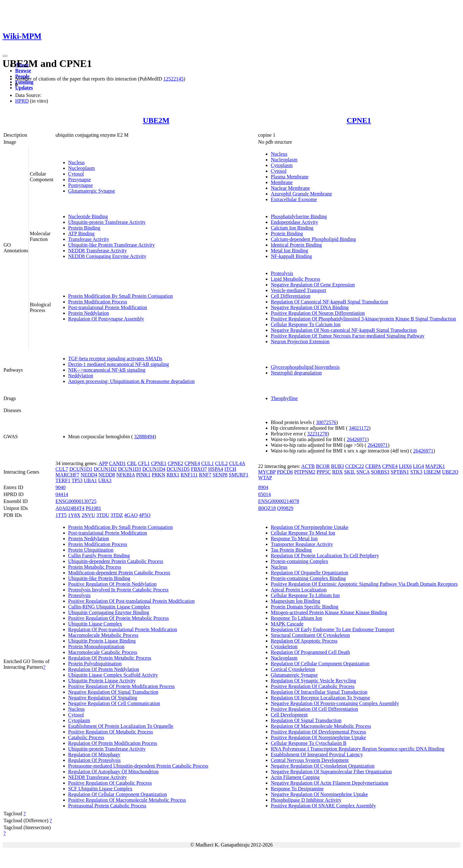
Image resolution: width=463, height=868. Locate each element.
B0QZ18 (267, 508)
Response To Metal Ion (294, 539)
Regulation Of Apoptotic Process (304, 641)
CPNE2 (176, 463)
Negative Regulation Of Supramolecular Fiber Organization (331, 772)
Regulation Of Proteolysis (94, 760)
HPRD (22, 101)
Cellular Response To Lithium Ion (305, 595)
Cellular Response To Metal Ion (303, 533)
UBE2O (450, 472)
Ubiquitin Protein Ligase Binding (102, 641)
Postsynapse (81, 185)
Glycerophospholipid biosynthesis (305, 367)
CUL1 (208, 463)
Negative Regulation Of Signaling (103, 698)
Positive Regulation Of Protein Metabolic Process (119, 618)
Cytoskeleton (284, 647)
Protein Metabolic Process (95, 567)
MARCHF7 (68, 475)
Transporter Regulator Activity (302, 544)
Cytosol (76, 174)
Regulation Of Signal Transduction (306, 720)
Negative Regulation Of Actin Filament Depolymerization (330, 783)
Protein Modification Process (98, 302)
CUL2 (222, 463)
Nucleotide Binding (88, 216)
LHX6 (405, 466)
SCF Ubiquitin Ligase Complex (100, 789)
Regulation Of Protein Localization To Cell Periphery (325, 556)
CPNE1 (359, 120)
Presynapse (80, 180)
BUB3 (337, 466)
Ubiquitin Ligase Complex (95, 624)
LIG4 (419, 466)
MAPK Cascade (287, 624)
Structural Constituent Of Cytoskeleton (310, 635)
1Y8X (74, 515)
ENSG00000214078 (279, 501)
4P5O (145, 515)
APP (103, 463)
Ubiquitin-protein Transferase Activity (107, 222)
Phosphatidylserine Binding (299, 216)
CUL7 (62, 469)
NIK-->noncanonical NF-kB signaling (107, 370)
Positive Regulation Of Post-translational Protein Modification (131, 601)
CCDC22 (355, 466)
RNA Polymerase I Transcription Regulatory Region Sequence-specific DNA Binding (358, 749)
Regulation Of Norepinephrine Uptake (310, 527)
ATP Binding (81, 233)
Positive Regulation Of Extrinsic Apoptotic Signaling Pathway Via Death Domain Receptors (364, 584)
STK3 (416, 472)
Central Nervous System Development (310, 760)
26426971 (357, 439)
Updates (24, 88)
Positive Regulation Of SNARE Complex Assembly (323, 806)
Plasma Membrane (290, 177)
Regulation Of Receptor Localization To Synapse (321, 698)
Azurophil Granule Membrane (302, 194)
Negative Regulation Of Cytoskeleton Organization (323, 766)
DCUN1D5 (178, 469)
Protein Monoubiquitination (96, 647)
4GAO (131, 515)
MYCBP (267, 472)
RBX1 (173, 475)
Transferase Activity (89, 239)
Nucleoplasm (82, 168)
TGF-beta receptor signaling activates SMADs (115, 359)
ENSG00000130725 (76, 501)
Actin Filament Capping (295, 777)
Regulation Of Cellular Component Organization (118, 794)
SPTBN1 (400, 472)
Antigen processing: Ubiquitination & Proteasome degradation (131, 381)
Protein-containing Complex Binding (308, 578)
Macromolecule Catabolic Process (103, 652)
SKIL (350, 472)
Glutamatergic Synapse (92, 191)
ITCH (230, 469)
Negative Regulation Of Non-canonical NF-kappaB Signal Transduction (344, 330)
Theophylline (284, 398)
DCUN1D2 (105, 469)
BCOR (323, 466)
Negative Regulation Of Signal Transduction (113, 692)
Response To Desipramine (297, 789)
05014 (265, 494)
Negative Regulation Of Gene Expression (313, 285)
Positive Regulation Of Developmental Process (318, 732)
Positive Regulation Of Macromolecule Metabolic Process (127, 800)
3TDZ (117, 515)
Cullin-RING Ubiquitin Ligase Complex (109, 607)
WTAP (265, 478)
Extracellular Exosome (294, 199)
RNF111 (189, 475)
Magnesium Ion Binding (295, 601)
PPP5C (324, 472)
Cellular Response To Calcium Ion (306, 324)
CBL (132, 463)
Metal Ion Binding (289, 251)
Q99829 (285, 508)
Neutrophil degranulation (296, 373)
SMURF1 (239, 475)
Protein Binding (84, 228)
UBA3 (105, 480)
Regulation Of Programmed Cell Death (311, 652)
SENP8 (220, 475)
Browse (23, 71)
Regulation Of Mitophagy (94, 754)
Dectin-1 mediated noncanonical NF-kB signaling (119, 364)
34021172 (359, 428)
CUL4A (237, 463)
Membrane (282, 182)
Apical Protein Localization (299, 590)
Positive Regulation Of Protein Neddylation (113, 584)
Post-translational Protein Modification (108, 307)
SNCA (363, 472)
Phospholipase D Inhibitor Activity (306, 800)
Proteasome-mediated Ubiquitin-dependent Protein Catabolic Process (138, 766)
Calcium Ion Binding (292, 228)
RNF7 (205, 475)
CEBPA (373, 466)
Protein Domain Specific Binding (305, 607)
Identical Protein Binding (296, 245)
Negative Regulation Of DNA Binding (310, 307)
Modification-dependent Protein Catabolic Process (119, 573)
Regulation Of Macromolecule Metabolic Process (321, 726)
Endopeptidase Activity (295, 222)
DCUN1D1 (81, 469)
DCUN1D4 (154, 469)
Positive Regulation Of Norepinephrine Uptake (318, 737)
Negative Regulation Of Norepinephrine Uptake (319, 794)
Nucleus (76, 162)
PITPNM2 (305, 472)
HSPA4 (216, 469)
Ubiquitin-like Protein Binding (99, 578)
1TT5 (61, 515)
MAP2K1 (435, 466)
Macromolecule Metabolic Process (103, 635)
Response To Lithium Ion (297, 618)
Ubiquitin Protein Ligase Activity (102, 681)
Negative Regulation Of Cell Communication (114, 703)
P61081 (93, 508)
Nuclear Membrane (290, 188)
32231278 (317, 434)
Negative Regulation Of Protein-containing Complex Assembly (335, 703)
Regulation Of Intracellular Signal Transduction (319, 692)
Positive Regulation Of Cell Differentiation (314, 709)
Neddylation (81, 376)
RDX (338, 472)
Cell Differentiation (291, 296)
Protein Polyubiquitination (95, 664)
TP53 (77, 480)
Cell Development (289, 715)
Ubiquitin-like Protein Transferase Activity (112, 245)
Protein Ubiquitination (91, 550)
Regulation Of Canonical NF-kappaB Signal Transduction (329, 302)
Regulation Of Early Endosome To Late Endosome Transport (333, 629)
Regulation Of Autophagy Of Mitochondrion (113, 772)
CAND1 (117, 463)
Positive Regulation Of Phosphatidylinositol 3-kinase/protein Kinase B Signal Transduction (363, 319)
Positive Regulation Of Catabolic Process (110, 783)
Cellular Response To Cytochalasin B (309, 743)
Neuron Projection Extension (300, 341)
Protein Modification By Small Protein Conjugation (121, 296)
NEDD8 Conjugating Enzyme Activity (107, 256)
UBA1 (90, 480)
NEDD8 (107, 475)
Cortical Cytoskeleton (293, 669)
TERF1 (63, 480)
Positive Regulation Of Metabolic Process (111, 732)
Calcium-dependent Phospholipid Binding (313, 239)
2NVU (88, 515)
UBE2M (156, 120)
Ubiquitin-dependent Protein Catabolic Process (116, 561)
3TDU (103, 515)
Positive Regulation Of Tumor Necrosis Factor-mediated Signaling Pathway (348, 336)
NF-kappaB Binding (291, 256)
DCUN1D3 (129, 469)
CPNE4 (192, 463)
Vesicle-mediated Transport (299, 290)
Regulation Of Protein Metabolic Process (110, 658)
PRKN (158, 475)
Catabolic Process (86, 737)
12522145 (174, 79)
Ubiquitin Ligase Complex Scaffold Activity (113, 675)
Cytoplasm (282, 165)
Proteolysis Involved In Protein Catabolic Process (119, 590)
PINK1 (143, 475)
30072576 (326, 422)
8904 (263, 487)
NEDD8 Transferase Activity (98, 251)
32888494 (144, 437)
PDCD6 (285, 472)
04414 (62, 494)
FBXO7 (199, 469)
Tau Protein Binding (291, 550)
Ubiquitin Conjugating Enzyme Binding (109, 612)
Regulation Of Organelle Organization (310, 573)
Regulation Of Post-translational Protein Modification (123, 629)
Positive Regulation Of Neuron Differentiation (318, 313)
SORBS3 (380, 472)
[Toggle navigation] (5, 56)
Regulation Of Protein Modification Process (113, 743)
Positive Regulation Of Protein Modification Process (122, 686)
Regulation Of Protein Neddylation (104, 669)
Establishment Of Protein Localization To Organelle (121, 726)
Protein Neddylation (89, 313)
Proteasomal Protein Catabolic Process (107, 806)
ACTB (308, 466)
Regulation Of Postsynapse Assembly (106, 319)
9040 (61, 487)
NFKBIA (126, 475)
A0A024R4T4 (70, 508)
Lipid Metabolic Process (295, 279)
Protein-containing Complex (300, 561)
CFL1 (144, 463)
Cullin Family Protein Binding (99, 556)
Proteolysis (282, 273)
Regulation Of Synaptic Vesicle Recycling (314, 681)
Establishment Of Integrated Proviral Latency (317, 754)
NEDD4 (89, 475)
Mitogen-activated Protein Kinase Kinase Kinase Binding (329, 612)
